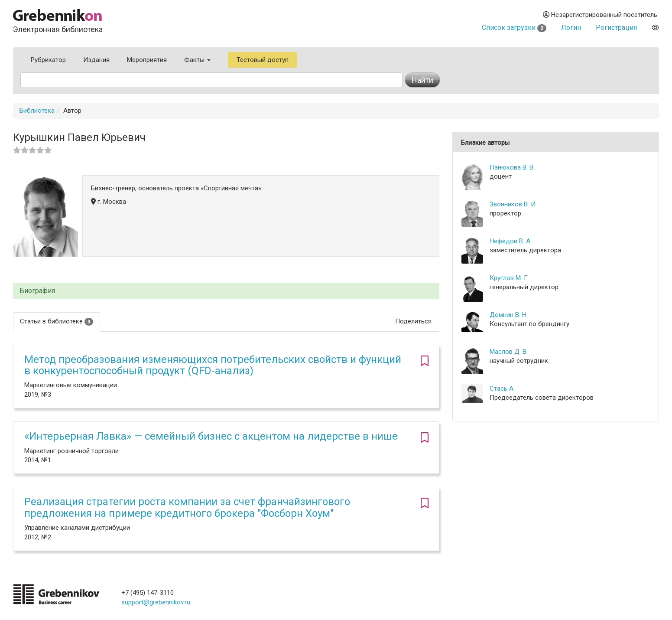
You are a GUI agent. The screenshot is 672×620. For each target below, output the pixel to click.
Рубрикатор (48, 60)
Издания (96, 60)
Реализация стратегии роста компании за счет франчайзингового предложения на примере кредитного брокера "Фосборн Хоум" (187, 507)
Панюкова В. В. (512, 167)
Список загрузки (514, 28)
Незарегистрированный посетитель (600, 15)
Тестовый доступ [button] (263, 60)
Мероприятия (147, 60)
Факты (197, 60)
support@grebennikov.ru (156, 602)
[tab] (226, 291)
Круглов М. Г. (509, 278)
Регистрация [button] (616, 28)
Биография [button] (37, 291)
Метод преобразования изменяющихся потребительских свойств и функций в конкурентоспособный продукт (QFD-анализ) (213, 365)
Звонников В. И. (513, 204)
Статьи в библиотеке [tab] (57, 321)
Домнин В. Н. (509, 315)
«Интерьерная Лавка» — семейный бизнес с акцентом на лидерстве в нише (211, 436)
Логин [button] (571, 28)
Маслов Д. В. (509, 352)
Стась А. (502, 388)
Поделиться (413, 321)
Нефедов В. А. (511, 241)
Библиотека (37, 111)
